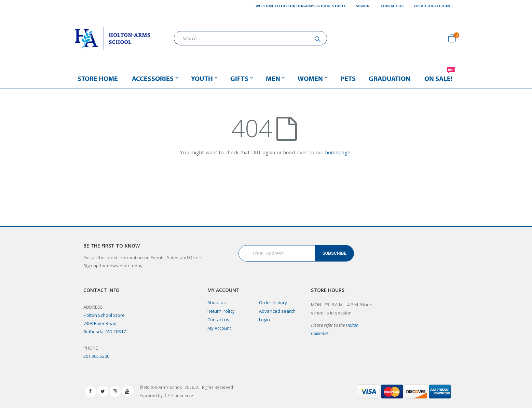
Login (264, 320)
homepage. (339, 152)
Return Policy (221, 311)
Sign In (363, 6)
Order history (273, 303)
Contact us (219, 320)
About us (217, 303)
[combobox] (250, 38)
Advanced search (277, 311)
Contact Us (392, 6)
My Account (219, 328)
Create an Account (433, 6)
